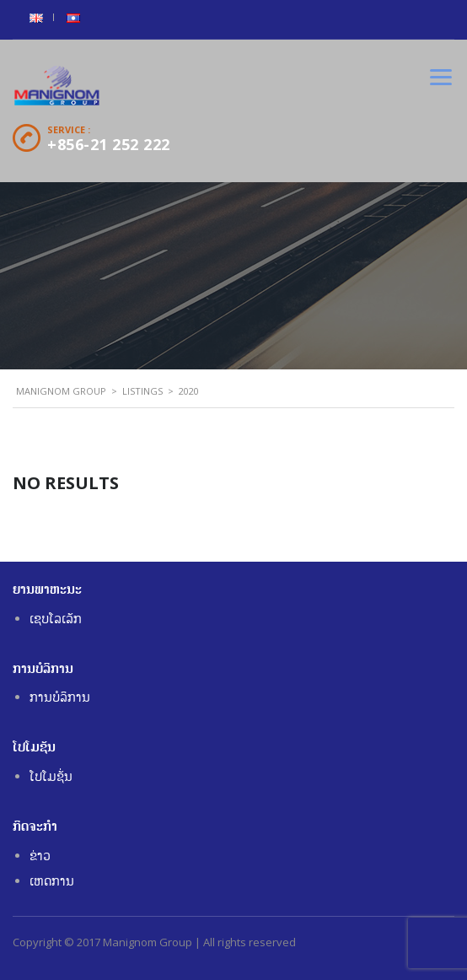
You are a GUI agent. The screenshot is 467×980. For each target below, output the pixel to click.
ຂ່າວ (40, 856)
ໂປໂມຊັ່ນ (51, 776)
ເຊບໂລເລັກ (56, 619)
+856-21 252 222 (109, 144)
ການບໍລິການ (60, 697)
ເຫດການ (52, 881)
